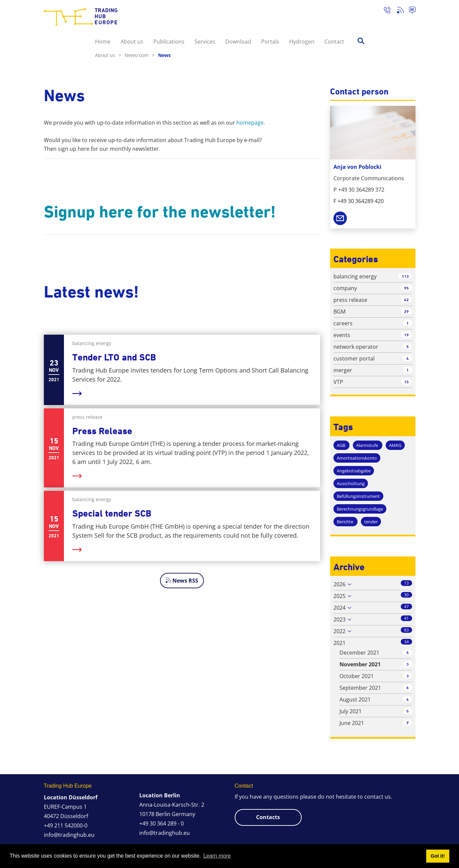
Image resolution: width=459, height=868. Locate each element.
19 (406, 335)
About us (132, 42)
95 (406, 288)
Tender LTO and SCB (114, 357)
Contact (334, 42)
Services (205, 42)
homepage (250, 123)
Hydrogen (302, 42)
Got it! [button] (438, 856)
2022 (339, 631)
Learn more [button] (217, 856)
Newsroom (140, 55)
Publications (169, 42)
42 (406, 300)
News (164, 55)
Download (238, 42)
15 (406, 382)
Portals (270, 42)
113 (405, 276)
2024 (339, 608)
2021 (339, 643)
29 (406, 311)
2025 (339, 596)
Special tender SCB (112, 513)
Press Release (102, 431)
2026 (339, 584)
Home (103, 42)
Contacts (268, 817)
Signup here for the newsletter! (160, 212)
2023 (339, 619)
